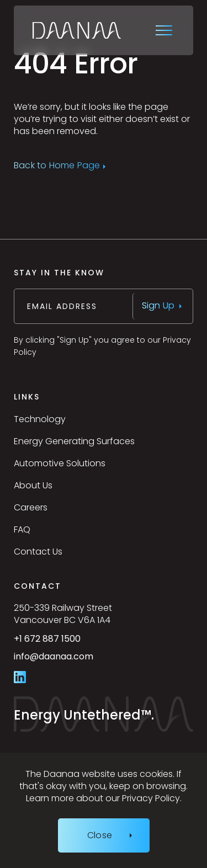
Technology (40, 419)
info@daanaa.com (79, 661)
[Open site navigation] (165, 30)
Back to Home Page (57, 166)
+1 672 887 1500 (72, 643)
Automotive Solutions (60, 463)
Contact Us (38, 552)
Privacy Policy (151, 798)
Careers (31, 507)
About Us (33, 485)
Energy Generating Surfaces (74, 441)
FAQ (22, 529)
